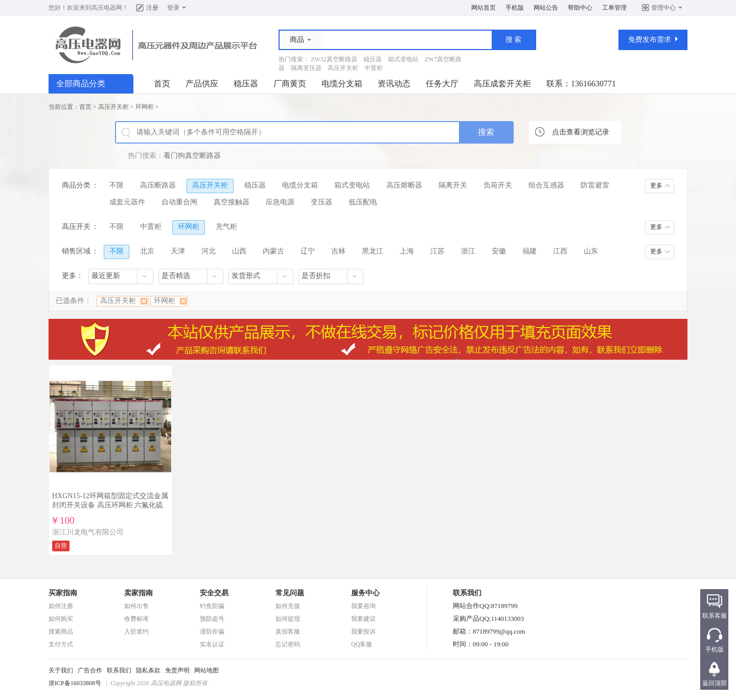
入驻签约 (136, 632)
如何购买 (61, 619)
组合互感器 (546, 185)
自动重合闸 (179, 202)
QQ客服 (362, 644)
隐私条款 (148, 670)
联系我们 (119, 670)
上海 (407, 251)
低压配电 (363, 202)
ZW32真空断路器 (334, 59)
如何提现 (288, 619)
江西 (560, 251)
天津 (178, 251)
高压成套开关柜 (502, 84)
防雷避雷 (595, 185)
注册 (152, 8)
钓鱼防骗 (212, 606)
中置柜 (374, 68)
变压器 (321, 202)
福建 (530, 251)
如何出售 (136, 606)
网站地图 (206, 670)
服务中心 (365, 593)
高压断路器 (158, 185)
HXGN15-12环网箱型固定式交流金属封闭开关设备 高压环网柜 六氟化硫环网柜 (110, 505)
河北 (209, 251)
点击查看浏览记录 (581, 132)
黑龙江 (373, 251)
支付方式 (61, 644)
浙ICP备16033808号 (75, 683)
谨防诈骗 (212, 632)
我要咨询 (363, 606)
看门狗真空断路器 (192, 156)
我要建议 (363, 619)
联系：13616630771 (581, 84)
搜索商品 (61, 632)
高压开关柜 (343, 68)
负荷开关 (498, 185)
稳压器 (373, 59)
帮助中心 (580, 8)
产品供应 (202, 84)
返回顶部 (715, 683)
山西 (239, 251)
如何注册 (61, 606)
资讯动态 (394, 84)
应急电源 (280, 202)
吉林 (338, 251)
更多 (656, 185)
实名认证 (212, 644)
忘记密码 (288, 644)
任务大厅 (442, 84)
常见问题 (290, 593)
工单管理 (614, 8)
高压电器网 (107, 8)
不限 (117, 185)
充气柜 (226, 227)
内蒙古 (273, 251)
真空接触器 (232, 202)
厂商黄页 (290, 84)
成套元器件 (127, 202)
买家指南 (63, 593)
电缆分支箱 (342, 84)
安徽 (499, 251)
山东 (591, 251)
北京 (147, 251)
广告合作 (90, 670)
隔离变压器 (306, 68)
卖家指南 (139, 593)
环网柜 (145, 107)
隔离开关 (453, 185)
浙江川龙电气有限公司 (88, 532)
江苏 (438, 251)
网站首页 (484, 8)
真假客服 (288, 632)
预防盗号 (212, 619)
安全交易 (214, 593)
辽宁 (308, 251)
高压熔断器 (404, 185)
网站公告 (546, 8)
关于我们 (61, 670)
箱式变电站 (403, 59)
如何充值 (288, 606)
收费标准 (136, 619)
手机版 (515, 8)
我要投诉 (363, 632)
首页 (162, 84)
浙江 (468, 251)
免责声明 (177, 670)
